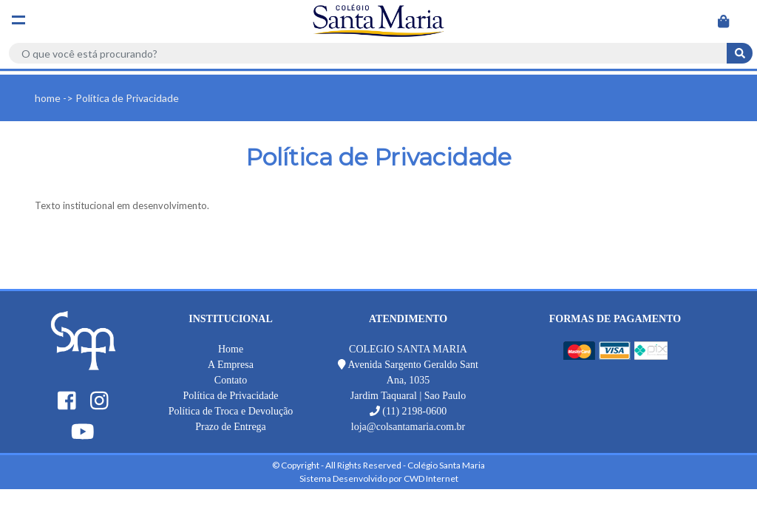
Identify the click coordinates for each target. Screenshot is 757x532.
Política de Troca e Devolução (231, 411)
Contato (231, 380)
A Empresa (231, 365)
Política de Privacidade (230, 396)
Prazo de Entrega (231, 427)
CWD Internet (431, 478)
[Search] (368, 53)
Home (231, 349)
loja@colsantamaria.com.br (408, 427)
